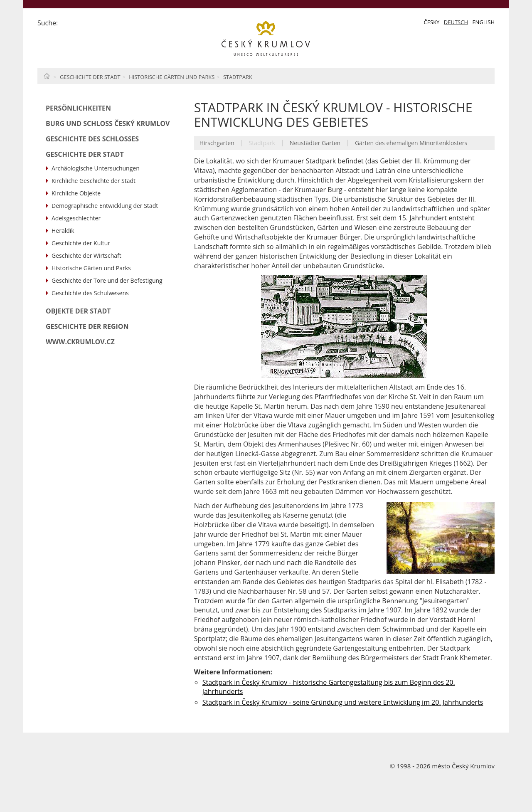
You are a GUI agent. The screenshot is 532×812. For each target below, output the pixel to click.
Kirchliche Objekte (76, 193)
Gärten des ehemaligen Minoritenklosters (411, 143)
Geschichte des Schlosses (92, 139)
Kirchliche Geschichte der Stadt (94, 181)
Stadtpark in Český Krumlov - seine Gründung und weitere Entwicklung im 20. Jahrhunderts (343, 702)
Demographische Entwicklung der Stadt (105, 206)
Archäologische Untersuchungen (96, 168)
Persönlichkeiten (78, 108)
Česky (432, 22)
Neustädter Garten (315, 143)
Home (47, 76)
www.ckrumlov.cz (80, 342)
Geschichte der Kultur (81, 243)
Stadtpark (238, 77)
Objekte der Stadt (78, 311)
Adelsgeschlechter (76, 218)
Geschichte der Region (87, 326)
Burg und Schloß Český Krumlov (108, 123)
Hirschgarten (217, 143)
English (483, 22)
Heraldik (63, 231)
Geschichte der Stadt (90, 77)
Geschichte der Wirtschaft (86, 255)
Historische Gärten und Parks (172, 77)
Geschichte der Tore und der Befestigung (107, 280)
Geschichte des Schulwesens (90, 293)
